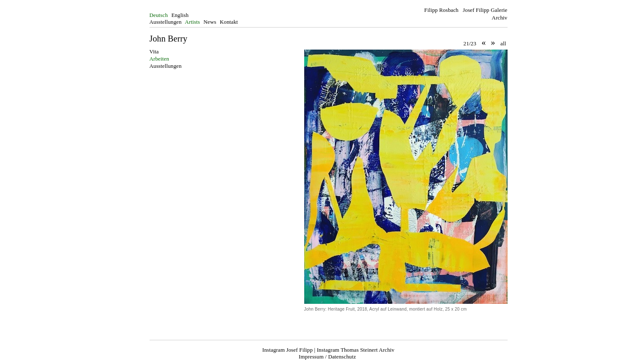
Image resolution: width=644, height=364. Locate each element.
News (210, 22)
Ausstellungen (166, 22)
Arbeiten (160, 59)
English (180, 15)
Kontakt (229, 22)
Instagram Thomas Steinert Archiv (356, 350)
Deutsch (159, 15)
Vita (154, 51)
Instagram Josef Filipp (287, 350)
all (503, 43)
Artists (192, 22)
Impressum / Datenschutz (327, 357)
